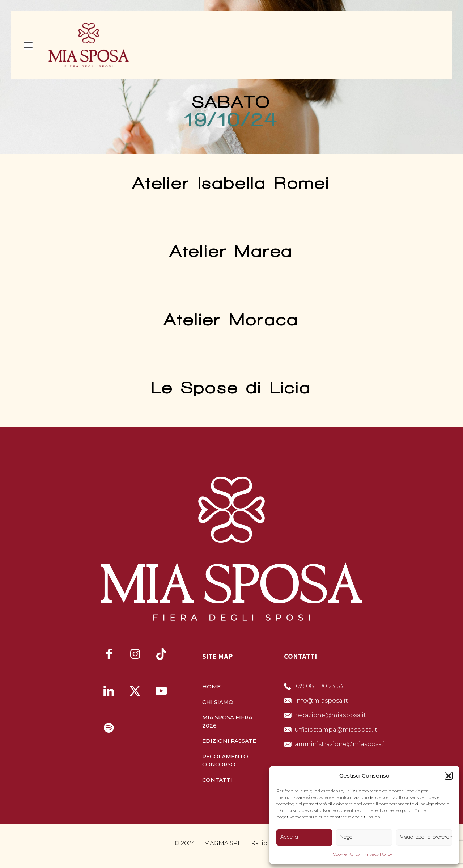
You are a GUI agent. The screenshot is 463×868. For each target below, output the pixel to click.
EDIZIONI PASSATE (229, 741)
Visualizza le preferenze (426, 837)
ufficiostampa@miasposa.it (336, 730)
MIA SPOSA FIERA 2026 (227, 721)
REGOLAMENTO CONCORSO (225, 760)
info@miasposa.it (321, 701)
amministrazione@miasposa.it (341, 744)
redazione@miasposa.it (330, 715)
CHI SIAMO (218, 702)
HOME (211, 686)
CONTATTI (217, 780)
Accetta (289, 837)
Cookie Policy (346, 854)
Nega (346, 837)
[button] (449, 776)
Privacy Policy (378, 854)
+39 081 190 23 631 (320, 686)
